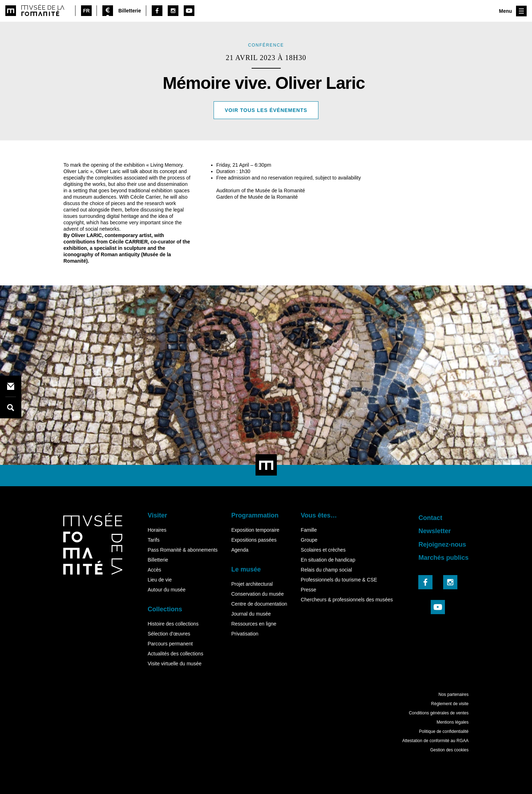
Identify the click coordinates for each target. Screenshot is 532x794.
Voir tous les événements (266, 110)
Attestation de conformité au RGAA (436, 741)
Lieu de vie (160, 580)
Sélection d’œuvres (169, 634)
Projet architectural (252, 584)
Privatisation (245, 634)
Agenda (240, 550)
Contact (430, 518)
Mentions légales (452, 722)
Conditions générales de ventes (439, 713)
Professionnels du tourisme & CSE (339, 580)
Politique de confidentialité (444, 731)
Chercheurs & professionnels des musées (347, 600)
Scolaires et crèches (323, 550)
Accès (154, 570)
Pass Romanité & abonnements (182, 550)
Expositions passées (254, 540)
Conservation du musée (258, 594)
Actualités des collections (175, 654)
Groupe (309, 540)
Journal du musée (251, 614)
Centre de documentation (259, 604)
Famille (309, 530)
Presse (308, 590)
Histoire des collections (173, 624)
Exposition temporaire (255, 530)
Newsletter (434, 531)
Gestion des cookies (449, 750)
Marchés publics (443, 558)
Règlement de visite (450, 704)
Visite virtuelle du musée (174, 664)
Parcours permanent (170, 644)
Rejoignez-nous (442, 544)
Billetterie (158, 560)
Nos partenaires (454, 694)
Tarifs (153, 540)
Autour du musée (166, 590)
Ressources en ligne (254, 624)
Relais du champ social (326, 570)
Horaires (157, 530)
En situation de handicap (328, 560)
